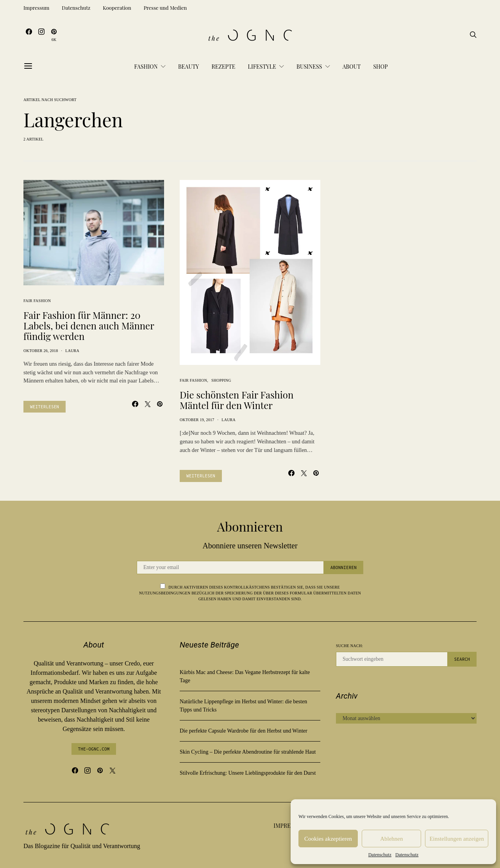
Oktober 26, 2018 (41, 351)
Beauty (189, 67)
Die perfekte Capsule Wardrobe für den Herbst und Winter (244, 731)
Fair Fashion (37, 301)
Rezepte (223, 67)
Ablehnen (391, 839)
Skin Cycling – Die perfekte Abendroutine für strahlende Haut (248, 752)
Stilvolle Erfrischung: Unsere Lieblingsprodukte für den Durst (248, 773)
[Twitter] (112, 770)
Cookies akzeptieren (328, 839)
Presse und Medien (165, 8)
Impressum (36, 8)
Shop (380, 67)
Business (309, 67)
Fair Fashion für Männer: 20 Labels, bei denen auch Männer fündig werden (89, 325)
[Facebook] (29, 35)
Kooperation (117, 8)
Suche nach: (349, 646)
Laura (72, 351)
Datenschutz (380, 855)
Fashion (146, 67)
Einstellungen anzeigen (457, 839)
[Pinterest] (54, 35)
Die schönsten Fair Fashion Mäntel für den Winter (237, 400)
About (352, 67)
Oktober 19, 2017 (197, 420)
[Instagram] (41, 35)
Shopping (221, 380)
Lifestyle (262, 67)
